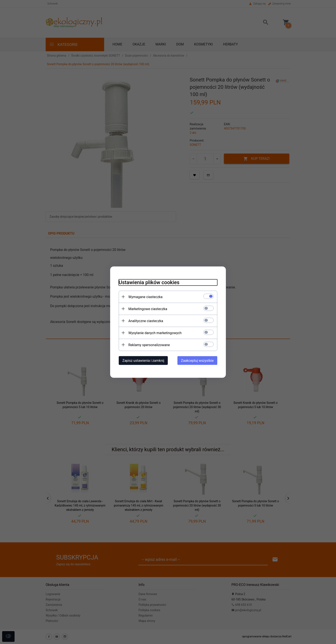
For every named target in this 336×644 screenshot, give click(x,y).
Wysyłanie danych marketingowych (155, 333)
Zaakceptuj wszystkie (197, 360)
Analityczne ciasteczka (146, 321)
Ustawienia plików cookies (149, 282)
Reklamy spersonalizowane (149, 345)
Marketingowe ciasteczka (148, 309)
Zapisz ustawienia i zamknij (143, 360)
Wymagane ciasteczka (145, 297)
